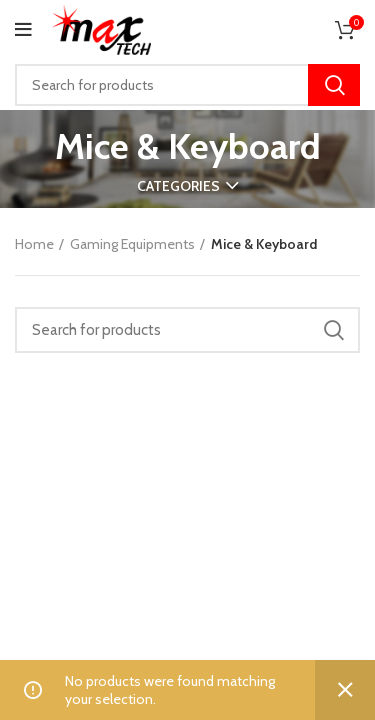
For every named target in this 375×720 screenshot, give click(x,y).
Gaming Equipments (132, 244)
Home (34, 244)
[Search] (187, 85)
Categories (178, 186)
